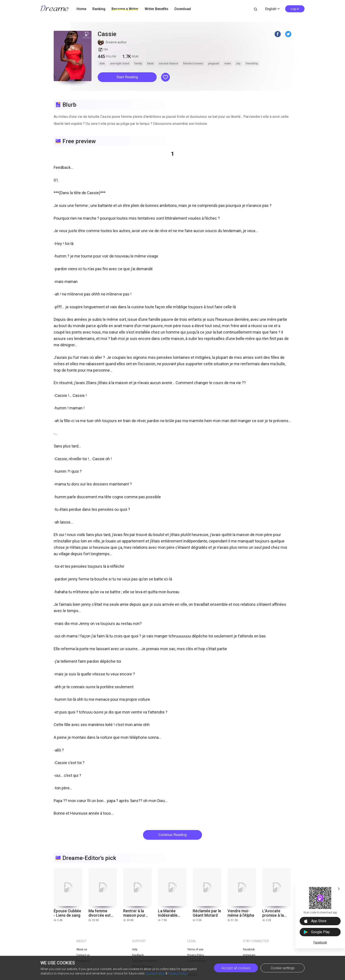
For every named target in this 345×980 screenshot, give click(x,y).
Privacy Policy (178, 973)
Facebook (320, 942)
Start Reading (127, 77)
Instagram (249, 955)
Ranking (99, 9)
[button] (127, 77)
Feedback (138, 955)
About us (82, 949)
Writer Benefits (156, 9)
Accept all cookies (236, 968)
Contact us (83, 955)
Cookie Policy (155, 973)
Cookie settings (283, 968)
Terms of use (195, 949)
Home (81, 9)
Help (135, 949)
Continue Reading (172, 835)
